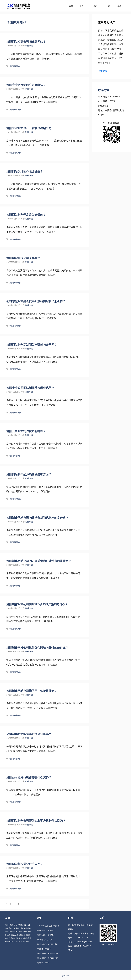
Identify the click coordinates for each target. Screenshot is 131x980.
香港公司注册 (15, 938)
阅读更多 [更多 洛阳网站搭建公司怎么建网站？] (47, 59)
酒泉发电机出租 (22, 925)
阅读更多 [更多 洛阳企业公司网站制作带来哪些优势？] (51, 405)
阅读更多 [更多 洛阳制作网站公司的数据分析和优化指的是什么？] (53, 535)
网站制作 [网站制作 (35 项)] (40, 949)
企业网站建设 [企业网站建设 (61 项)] (42, 930)
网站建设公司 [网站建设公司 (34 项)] (53, 953)
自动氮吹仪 (21, 935)
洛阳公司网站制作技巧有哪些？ (26, 431)
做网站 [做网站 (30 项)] (50, 930)
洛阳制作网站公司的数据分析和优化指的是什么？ (37, 518)
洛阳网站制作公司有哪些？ (23, 258)
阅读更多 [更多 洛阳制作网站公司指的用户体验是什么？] (53, 708)
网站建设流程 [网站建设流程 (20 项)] (42, 958)
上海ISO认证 (12, 935)
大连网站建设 (19, 928)
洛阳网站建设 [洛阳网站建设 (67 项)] (53, 944)
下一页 (18, 904)
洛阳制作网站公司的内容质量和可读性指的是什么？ (39, 561)
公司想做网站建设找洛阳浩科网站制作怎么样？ (36, 301)
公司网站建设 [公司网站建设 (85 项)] (42, 935)
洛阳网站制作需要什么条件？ (25, 864)
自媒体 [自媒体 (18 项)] (47, 963)
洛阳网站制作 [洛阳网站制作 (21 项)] (42, 944)
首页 (71, 6)
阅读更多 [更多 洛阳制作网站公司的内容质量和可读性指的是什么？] (55, 578)
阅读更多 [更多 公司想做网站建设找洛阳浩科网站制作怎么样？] (51, 318)
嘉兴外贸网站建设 (22, 942)
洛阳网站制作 (15, 66)
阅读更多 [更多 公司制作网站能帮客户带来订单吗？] (53, 751)
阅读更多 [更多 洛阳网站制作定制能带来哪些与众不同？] (53, 362)
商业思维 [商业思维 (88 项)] (51, 935)
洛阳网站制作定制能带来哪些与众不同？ (32, 344)
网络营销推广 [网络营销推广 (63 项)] (53, 958)
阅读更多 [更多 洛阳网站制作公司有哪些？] (53, 275)
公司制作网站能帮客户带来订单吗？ (29, 734)
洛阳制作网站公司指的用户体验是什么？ (32, 691)
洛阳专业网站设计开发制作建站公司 (29, 128)
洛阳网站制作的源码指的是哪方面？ (29, 474)
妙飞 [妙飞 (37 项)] (46, 940)
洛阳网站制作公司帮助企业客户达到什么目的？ (36, 820)
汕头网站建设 (17, 932)
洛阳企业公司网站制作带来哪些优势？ (30, 388)
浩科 (109, 6)
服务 (85, 6)
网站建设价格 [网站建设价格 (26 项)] (42, 953)
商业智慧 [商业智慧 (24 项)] (40, 940)
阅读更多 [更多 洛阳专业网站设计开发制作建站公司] (44, 145)
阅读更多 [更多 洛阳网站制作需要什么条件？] (53, 881)
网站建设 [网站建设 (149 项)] (48, 949)
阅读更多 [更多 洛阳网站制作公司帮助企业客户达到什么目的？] (53, 838)
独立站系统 (25, 938)
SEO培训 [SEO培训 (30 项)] (45, 926)
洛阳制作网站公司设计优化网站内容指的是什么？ (37, 647)
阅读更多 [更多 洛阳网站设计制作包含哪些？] (50, 188)
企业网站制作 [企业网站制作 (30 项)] (54, 926)
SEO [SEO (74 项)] (38, 926)
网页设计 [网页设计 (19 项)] (40, 963)
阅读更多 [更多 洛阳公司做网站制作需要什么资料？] (36, 794)
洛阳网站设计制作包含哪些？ (25, 171)
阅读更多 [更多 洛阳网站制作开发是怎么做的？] (51, 232)
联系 (119, 6)
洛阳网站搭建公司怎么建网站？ (26, 41)
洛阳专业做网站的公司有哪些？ (26, 85)
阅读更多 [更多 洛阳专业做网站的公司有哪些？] (53, 102)
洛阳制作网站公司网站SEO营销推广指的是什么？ (37, 604)
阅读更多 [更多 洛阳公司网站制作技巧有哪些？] (53, 448)
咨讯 (98, 6)
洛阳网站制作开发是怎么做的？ (26, 215)
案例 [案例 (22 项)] (51, 940)
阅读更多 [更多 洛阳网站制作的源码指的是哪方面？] (46, 491)
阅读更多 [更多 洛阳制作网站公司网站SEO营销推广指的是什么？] (48, 621)
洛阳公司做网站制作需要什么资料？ (29, 777)
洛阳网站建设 (10, 925)
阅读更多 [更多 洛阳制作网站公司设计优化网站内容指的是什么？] (53, 664)
